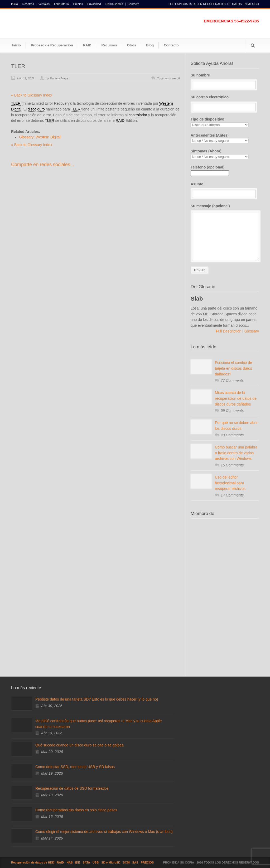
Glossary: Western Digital (40, 137)
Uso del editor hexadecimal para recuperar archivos (230, 483)
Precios (78, 4)
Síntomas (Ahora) (225, 154)
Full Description (229, 331)
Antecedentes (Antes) (225, 138)
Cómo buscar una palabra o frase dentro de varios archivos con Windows (236, 453)
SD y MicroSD (111, 862)
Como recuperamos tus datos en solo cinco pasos (76, 810)
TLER (18, 66)
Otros (132, 45)
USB (96, 862)
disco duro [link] (36, 109)
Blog (150, 45)
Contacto (133, 4)
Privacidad (94, 4)
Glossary (251, 331)
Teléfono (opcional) (210, 170)
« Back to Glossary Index (32, 95)
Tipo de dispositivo (225, 122)
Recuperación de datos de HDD (33, 862)
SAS (135, 862)
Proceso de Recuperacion (52, 45)
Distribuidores (114, 4)
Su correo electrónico (225, 103)
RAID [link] (120, 120)
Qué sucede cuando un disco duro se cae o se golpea (79, 745)
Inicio (15, 4)
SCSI (126, 862)
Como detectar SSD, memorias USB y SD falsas (75, 767)
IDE (78, 862)
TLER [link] (16, 103)
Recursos (109, 45)
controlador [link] (138, 115)
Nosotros (28, 4)
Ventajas (44, 4)
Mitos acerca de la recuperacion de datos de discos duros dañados (236, 398)
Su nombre (225, 81)
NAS (69, 862)
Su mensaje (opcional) (225, 232)
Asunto (225, 190)
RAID (87, 45)
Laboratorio (61, 4)
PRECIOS (147, 862)
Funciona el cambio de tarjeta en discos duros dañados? (233, 368)
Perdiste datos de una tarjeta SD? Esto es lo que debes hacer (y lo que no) (97, 699)
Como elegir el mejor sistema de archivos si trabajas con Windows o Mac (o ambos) (104, 832)
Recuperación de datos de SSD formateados (72, 788)
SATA (86, 862)
